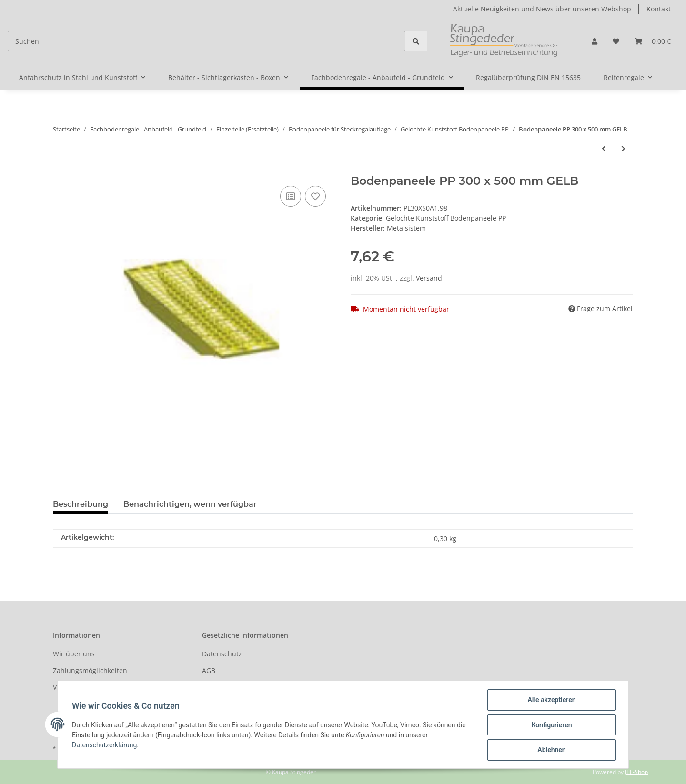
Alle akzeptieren (550, 701)
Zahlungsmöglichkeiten (90, 670)
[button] (595, 41)
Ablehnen (550, 750)
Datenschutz (222, 654)
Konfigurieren (550, 725)
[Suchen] (207, 41)
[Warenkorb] (653, 41)
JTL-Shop (636, 772)
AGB (209, 670)
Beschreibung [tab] (81, 504)
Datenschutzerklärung (105, 745)
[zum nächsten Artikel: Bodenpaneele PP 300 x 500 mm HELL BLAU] (623, 148)
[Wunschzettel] (616, 41)
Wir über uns (74, 654)
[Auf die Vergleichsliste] (291, 196)
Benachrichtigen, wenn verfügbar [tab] (190, 504)
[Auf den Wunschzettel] (315, 196)
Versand (429, 278)
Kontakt (659, 9)
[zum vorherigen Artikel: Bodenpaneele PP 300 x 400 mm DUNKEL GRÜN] (604, 148)
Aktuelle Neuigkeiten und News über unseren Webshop (542, 9)
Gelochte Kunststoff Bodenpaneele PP (446, 218)
